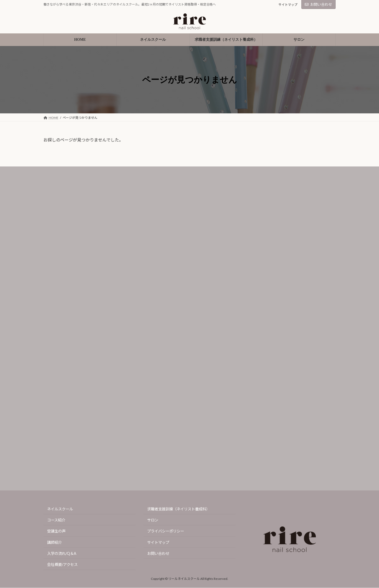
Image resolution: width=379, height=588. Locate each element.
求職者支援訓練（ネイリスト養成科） (178, 509)
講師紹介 (54, 542)
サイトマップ (288, 5)
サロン (153, 520)
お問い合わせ (318, 4)
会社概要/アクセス (62, 564)
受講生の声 (56, 531)
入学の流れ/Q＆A (62, 553)
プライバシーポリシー (166, 531)
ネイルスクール (60, 509)
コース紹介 (56, 520)
